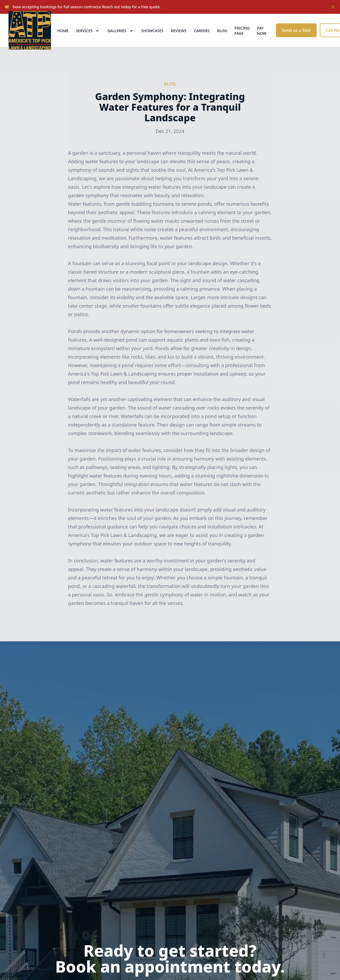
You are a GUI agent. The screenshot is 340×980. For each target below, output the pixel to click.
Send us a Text (296, 37)
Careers (202, 38)
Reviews (179, 38)
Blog (222, 38)
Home (63, 38)
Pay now (262, 38)
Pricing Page (242, 38)
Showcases (152, 38)
